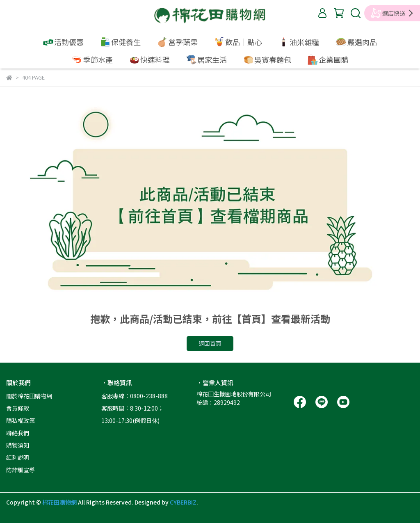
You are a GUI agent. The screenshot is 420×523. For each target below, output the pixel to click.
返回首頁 (210, 343)
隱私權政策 (21, 420)
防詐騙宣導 (21, 470)
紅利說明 (18, 457)
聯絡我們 (18, 433)
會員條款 (18, 408)
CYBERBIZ (183, 502)
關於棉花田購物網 (29, 396)
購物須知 (18, 445)
